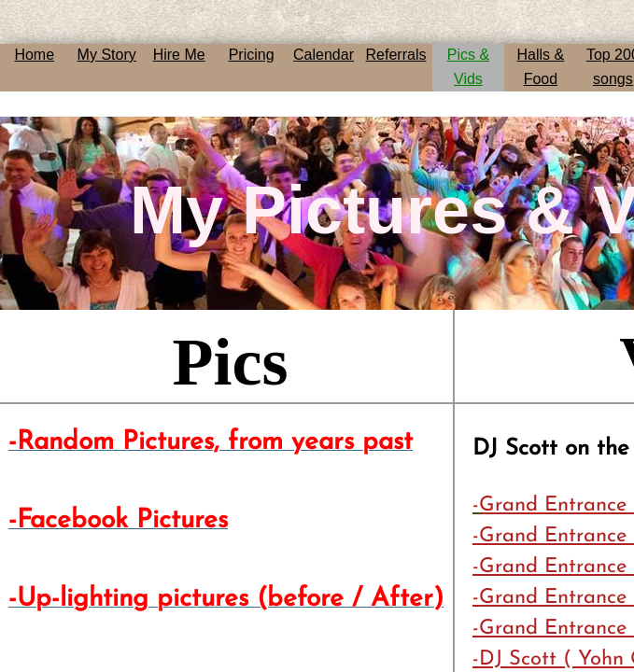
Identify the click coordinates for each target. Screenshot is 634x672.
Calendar (324, 55)
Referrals (396, 55)
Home (34, 55)
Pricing (252, 55)
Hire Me (179, 55)
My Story (107, 55)
